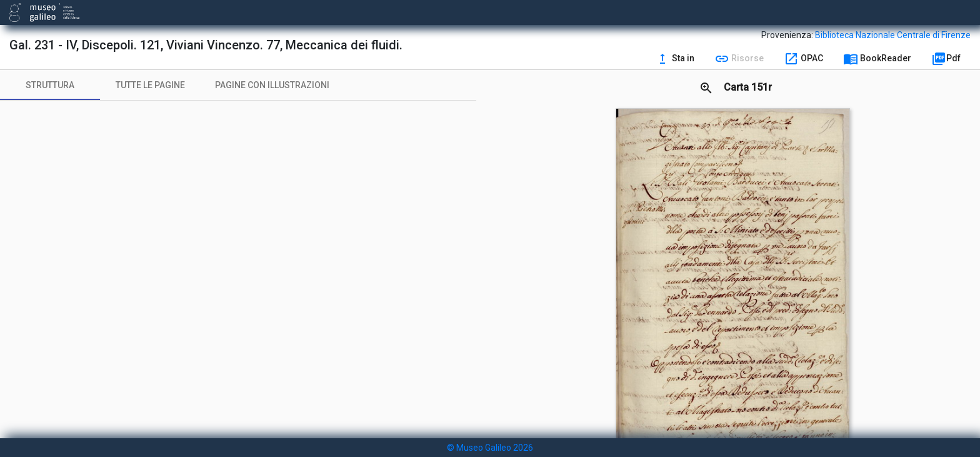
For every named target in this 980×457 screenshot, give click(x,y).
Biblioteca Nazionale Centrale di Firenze (893, 35)
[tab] (50, 85)
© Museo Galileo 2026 (490, 448)
